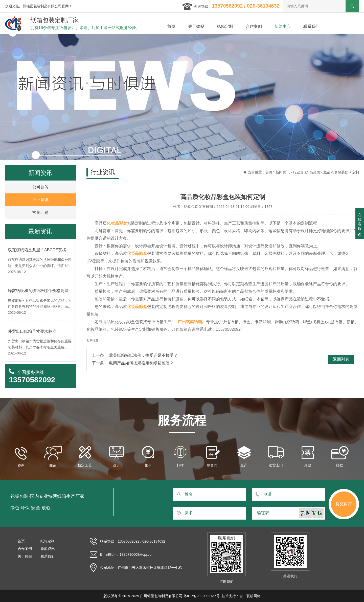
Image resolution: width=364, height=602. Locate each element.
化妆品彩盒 (117, 223)
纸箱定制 (225, 26)
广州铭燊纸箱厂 (192, 322)
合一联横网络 (250, 596)
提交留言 (344, 504)
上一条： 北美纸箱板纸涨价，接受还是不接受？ (135, 355)
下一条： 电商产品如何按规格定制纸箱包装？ (133, 363)
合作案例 (254, 26)
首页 (171, 26)
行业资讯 (300, 172)
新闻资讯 (283, 172)
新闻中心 (283, 26)
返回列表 (341, 359)
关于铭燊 (196, 26)
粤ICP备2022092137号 (202, 596)
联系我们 (311, 26)
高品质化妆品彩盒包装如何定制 (334, 172)
